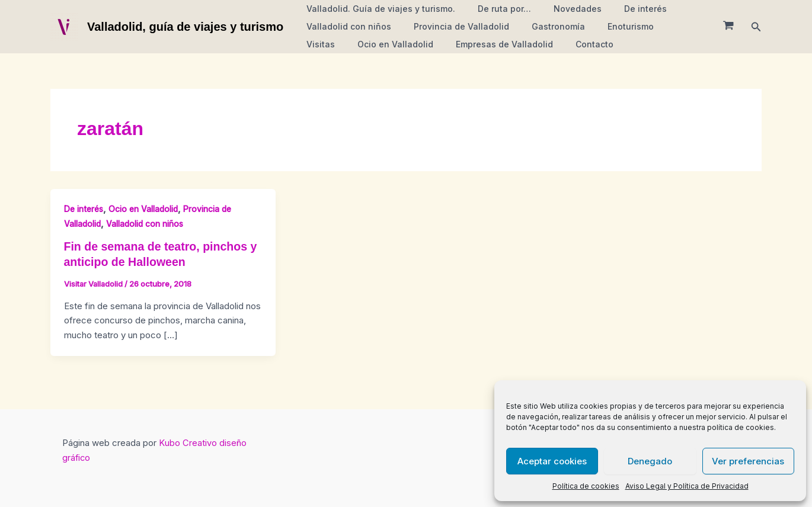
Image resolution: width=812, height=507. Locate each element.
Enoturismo (610, 26)
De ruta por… (495, 9)
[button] (756, 27)
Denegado (650, 461)
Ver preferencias (748, 461)
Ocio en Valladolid (341, 44)
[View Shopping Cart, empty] (728, 27)
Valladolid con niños (346, 26)
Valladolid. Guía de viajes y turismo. (378, 9)
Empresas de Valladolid (445, 44)
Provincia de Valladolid (453, 26)
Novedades (563, 9)
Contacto (529, 44)
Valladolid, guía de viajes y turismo (185, 27)
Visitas (664, 26)
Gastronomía (544, 26)
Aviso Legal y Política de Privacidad (687, 486)
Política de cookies (586, 486)
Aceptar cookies (552, 461)
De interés (625, 9)
